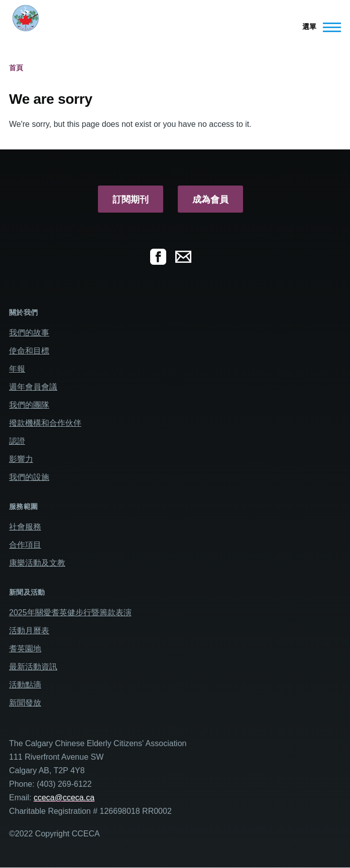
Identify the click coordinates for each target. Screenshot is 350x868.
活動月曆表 (29, 631)
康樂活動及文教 (37, 563)
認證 (17, 441)
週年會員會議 (33, 387)
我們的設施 (29, 477)
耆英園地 (25, 649)
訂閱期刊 (131, 200)
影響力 (21, 459)
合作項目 (25, 545)
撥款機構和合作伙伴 (45, 423)
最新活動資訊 (33, 667)
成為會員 (210, 200)
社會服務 (25, 527)
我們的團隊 (29, 405)
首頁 (16, 68)
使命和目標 (29, 351)
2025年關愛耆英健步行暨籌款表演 (70, 613)
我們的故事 (29, 333)
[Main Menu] (319, 27)
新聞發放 (25, 703)
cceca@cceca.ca (64, 798)
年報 (17, 369)
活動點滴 (25, 685)
